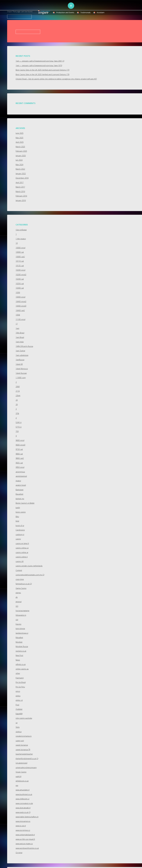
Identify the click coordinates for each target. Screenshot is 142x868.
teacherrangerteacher (24, 754)
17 (17, 324)
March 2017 (20, 187)
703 (17, 431)
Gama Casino (21, 588)
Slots (18, 727)
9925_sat (19, 463)
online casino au (22, 669)
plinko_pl (19, 700)
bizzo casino (21, 512)
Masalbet (19, 637)
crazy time (20, 579)
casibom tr (20, 534)
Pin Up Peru (20, 687)
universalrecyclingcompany (26, 768)
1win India (20, 342)
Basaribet (19, 494)
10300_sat (20, 288)
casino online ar (22, 552)
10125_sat (20, 266)
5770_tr (19, 427)
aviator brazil (21, 485)
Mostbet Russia (22, 646)
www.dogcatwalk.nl (23, 808)
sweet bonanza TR (23, 750)
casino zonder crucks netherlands (29, 566)
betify (18, 508)
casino (18, 539)
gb (17, 597)
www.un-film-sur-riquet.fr (25, 839)
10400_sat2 (20, 310)
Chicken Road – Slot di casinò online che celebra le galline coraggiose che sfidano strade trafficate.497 (56, 79)
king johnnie (20, 629)
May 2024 (19, 165)
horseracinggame (22, 611)
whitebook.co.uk (22, 781)
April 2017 (20, 183)
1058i (18, 315)
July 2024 (19, 160)
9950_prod (20, 467)
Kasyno (18, 624)
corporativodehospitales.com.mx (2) (30, 575)
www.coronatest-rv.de (24, 803)
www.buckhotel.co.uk (24, 794)
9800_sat (19, 454)
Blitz (17, 517)
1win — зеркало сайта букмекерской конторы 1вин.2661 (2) (40, 61)
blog (17, 521)
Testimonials (85, 12)
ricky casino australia (24, 718)
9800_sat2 (20, 458)
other (18, 673)
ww (17, 785)
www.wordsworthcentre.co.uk (27, 848)
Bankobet (20, 490)
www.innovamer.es (23, 821)
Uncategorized (21, 763)
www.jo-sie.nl (21, 826)
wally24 (18, 776)
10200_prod (20, 270)
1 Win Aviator (21, 239)
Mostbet (19, 642)
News (18, 660)
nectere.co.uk (21, 651)
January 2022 (21, 174)
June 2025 (20, 133)
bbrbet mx (20, 499)
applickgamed (21, 476)
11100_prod (20, 319)
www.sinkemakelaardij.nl (25, 835)
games (18, 593)
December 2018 (22, 178)
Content (19, 570)
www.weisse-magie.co (24, 844)
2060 (18, 387)
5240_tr (19, 422)
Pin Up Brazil (21, 682)
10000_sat (20, 252)
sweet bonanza (22, 745)
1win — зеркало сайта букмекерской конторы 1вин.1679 (39, 65)
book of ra (20, 526)
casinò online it (22, 557)
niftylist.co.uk (21, 664)
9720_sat (19, 449)
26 (17, 404)
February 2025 (21, 151)
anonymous (20, 472)
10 (17, 243)
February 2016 (21, 196)
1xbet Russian (21, 373)
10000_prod (20, 248)
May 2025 (19, 138)
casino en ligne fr (22, 543)
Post (17, 705)
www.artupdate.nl (23, 790)
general (19, 602)
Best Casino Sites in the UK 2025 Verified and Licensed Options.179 (42, 70)
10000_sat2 (20, 257)
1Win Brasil (20, 333)
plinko (18, 696)
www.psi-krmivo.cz (23, 830)
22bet (18, 396)
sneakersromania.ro (24, 736)
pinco (18, 691)
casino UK (20, 561)
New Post (19, 655)
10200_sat (20, 279)
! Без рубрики (21, 230)
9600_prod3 (20, 445)
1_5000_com (21, 378)
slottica (19, 732)
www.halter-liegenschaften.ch (27, 817)
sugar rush (20, 741)
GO (17, 606)
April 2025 (20, 142)
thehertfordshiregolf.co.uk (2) (27, 759)
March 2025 (20, 147)
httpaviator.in (21, 615)
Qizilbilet (19, 709)
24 (17, 400)
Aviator (18, 481)
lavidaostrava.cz (22, 633)
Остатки (19, 853)
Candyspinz (20, 530)
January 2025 (21, 156)
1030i (18, 293)
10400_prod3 (21, 306)
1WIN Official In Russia (24, 346)
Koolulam (101, 12)
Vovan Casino (21, 772)
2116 (18, 391)
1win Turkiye (20, 351)
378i (17, 413)
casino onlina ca (22, 548)
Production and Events (65, 12)
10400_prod (20, 297)
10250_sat (20, 284)
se (17, 723)
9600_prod (20, 440)
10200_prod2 (21, 275)
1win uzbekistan (22, 355)
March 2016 (20, 191)
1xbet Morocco (22, 369)
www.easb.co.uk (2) (23, 812)
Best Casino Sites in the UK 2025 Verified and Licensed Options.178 (42, 74)
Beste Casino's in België (25, 503)
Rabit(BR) (19, 714)
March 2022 (20, 169)
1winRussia (20, 360)
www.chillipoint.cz (22, 799)
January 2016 (21, 200)
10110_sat (20, 261)
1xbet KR (19, 364)
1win (17, 328)
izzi (17, 620)
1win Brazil (20, 337)
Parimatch (20, 678)
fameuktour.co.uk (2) (24, 584)
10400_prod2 (21, 301)
